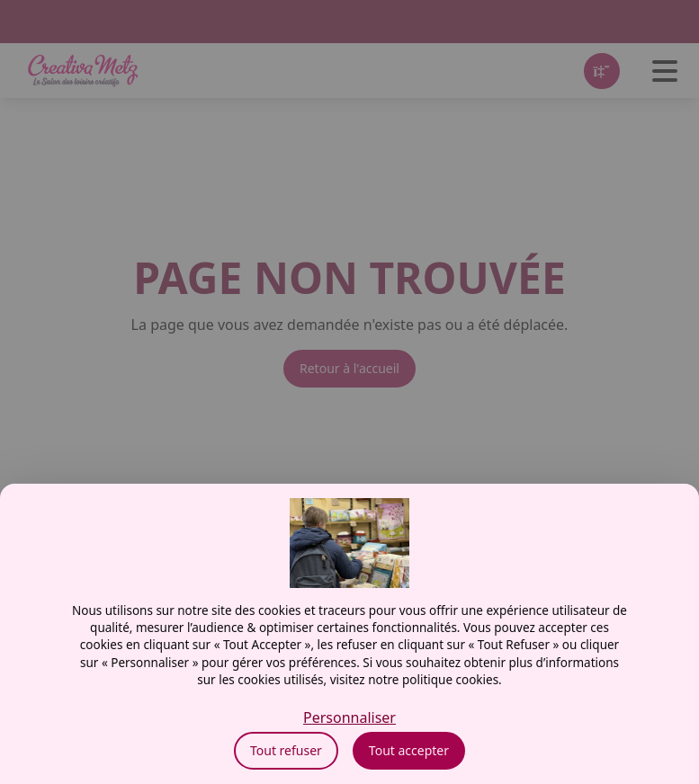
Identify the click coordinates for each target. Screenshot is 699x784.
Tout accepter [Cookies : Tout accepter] (409, 750)
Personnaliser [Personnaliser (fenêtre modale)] (349, 717)
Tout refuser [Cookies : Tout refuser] (286, 750)
